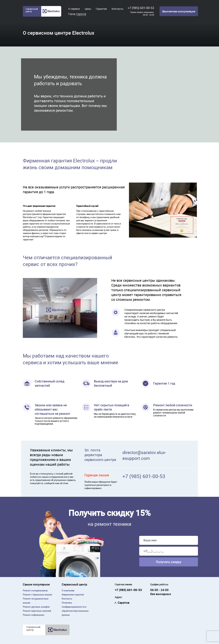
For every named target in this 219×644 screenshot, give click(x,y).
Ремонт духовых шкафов (36, 607)
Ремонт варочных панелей (37, 611)
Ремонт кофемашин (33, 615)
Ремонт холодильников (35, 590)
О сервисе (74, 9)
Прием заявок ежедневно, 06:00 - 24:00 (142, 13)
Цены (88, 9)
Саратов (81, 14)
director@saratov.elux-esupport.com (144, 455)
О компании (68, 590)
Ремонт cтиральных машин (37, 595)
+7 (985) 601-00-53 (141, 8)
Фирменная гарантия (73, 595)
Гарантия (101, 9)
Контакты (117, 9)
